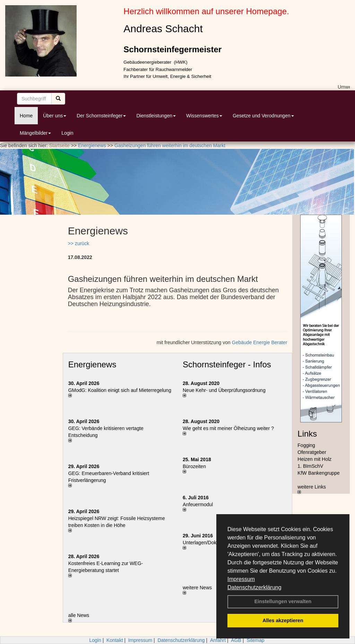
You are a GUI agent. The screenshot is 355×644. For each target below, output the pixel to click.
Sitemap (255, 640)
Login (67, 133)
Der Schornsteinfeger (101, 116)
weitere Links (312, 489)
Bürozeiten (194, 466)
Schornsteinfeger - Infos (227, 364)
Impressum (241, 579)
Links (307, 434)
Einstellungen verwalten (283, 601)
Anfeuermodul (198, 504)
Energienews (92, 364)
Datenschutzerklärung (254, 587)
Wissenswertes (204, 116)
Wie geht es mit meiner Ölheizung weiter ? (228, 428)
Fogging (306, 445)
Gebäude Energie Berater (260, 342)
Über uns (55, 116)
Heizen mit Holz (314, 459)
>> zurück (79, 243)
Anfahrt (218, 640)
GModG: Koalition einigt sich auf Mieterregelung (120, 390)
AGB (236, 640)
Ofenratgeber (312, 452)
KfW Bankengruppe (318, 473)
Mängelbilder (35, 133)
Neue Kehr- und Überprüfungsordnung (224, 390)
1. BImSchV (310, 466)
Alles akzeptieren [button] (283, 620)
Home (26, 116)
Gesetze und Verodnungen (263, 116)
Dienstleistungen (156, 116)
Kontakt (115, 640)
